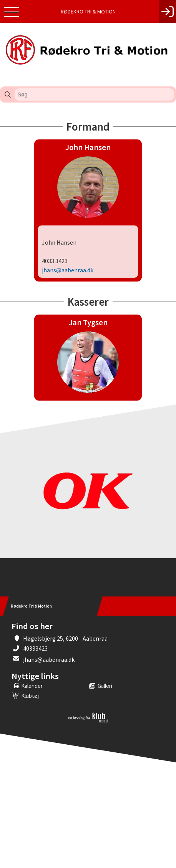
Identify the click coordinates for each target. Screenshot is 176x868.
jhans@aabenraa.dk (49, 659)
